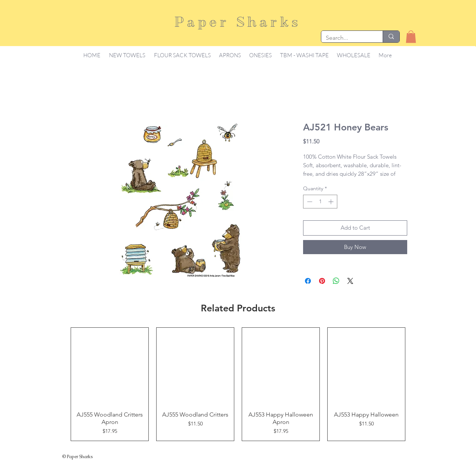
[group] (238, 384)
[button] (411, 37)
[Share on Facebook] (308, 281)
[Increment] (332, 202)
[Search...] (346, 38)
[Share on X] (350, 281)
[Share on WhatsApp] (336, 281)
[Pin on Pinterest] (322, 281)
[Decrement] (309, 202)
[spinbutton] (320, 202)
